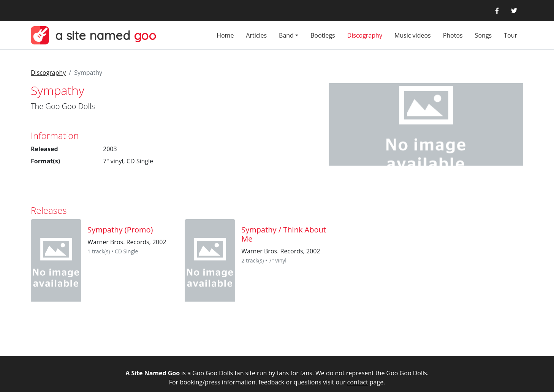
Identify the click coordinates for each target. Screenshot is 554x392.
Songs (484, 35)
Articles (256, 35)
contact (358, 382)
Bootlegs (323, 35)
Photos (453, 35)
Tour (510, 35)
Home (225, 35)
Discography (365, 35)
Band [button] (286, 35)
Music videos (413, 35)
